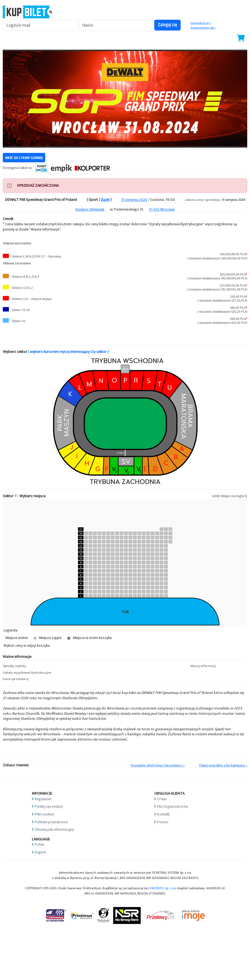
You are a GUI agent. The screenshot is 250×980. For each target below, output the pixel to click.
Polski (39, 844)
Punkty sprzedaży (49, 806)
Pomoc (163, 822)
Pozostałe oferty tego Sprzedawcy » (158, 765)
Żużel (105, 200)
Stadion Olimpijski (90, 209)
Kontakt (163, 814)
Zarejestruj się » (201, 23)
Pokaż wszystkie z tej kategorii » (223, 765)
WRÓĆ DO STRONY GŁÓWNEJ (24, 158)
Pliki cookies (44, 814)
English (40, 852)
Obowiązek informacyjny (54, 829)
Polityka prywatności (51, 822)
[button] (31, 666)
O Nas (162, 799)
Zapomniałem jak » (203, 28)
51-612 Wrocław (162, 209)
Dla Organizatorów (173, 806)
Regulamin (43, 799)
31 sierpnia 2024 (134, 200)
